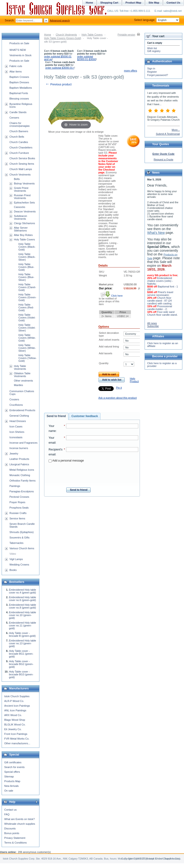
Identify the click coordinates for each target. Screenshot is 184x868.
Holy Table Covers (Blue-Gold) (26, 267)
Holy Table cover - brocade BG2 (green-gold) (21, 664)
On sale (9, 791)
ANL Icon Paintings (15, 710)
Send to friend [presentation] (56, 416)
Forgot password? (158, 75)
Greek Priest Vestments (21, 189)
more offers (131, 71)
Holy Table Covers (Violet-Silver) (27, 328)
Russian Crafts (18, 513)
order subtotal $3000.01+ (60, 68)
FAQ (7, 814)
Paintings (15, 486)
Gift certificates (13, 762)
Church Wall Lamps (21, 169)
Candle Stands (18, 112)
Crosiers (14, 399)
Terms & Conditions (15, 843)
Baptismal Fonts (19, 93)
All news (152, 323)
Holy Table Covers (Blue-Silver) (26, 277)
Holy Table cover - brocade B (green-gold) (22, 634)
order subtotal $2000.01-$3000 (87, 58)
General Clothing (19, 416)
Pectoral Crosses (19, 497)
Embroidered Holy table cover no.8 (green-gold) (23, 606)
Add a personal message (66, 461)
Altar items (16, 72)
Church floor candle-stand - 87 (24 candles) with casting (159, 301)
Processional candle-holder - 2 (160, 308)
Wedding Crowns (19, 565)
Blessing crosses (19, 99)
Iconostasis (16, 437)
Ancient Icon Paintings (17, 706)
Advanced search (60, 20)
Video (13, 554)
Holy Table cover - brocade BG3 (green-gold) (21, 674)
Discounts (10, 828)
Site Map (154, 3)
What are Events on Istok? (19, 819)
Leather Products (19, 459)
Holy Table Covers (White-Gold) (27, 338)
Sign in (151, 68)
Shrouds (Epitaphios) (22, 532)
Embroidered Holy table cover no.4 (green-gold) (23, 591)
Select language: (157, 20)
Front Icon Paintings (16, 734)
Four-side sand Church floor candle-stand (162, 313)
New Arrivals (11, 786)
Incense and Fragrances (23, 443)
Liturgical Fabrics (19, 464)
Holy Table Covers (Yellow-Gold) (27, 358)
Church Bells (17, 137)
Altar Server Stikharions (21, 229)
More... (176, 130)
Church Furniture (19, 153)
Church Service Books (22, 158)
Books (13, 570)
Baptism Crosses (19, 77)
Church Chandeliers (21, 147)
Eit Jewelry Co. (13, 729)
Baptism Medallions (21, 88)
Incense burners (19, 448)
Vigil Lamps (16, 559)
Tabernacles (16, 543)
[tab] (56, 416)
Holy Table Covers (92, 35)
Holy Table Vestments (20, 367)
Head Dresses (18, 421)
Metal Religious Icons (22, 470)
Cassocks (20, 207)
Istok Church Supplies (17, 696)
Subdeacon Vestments (21, 217)
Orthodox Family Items (23, 481)
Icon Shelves (17, 432)
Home (48, 35)
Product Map (133, 3)
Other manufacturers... (17, 743)
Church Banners (19, 131)
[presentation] (93, 474)
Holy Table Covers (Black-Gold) (27, 247)
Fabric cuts (16, 66)
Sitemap (9, 776)
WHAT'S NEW (18, 50)
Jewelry (14, 454)
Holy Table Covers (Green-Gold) (63, 38)
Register (152, 72)
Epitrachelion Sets (24, 203)
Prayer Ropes (17, 502)
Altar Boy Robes (23, 235)
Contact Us (173, 3)
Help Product (134, 380)
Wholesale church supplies (20, 824)
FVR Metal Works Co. (17, 739)
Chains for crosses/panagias (20, 124)
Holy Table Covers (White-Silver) (27, 348)
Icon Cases (16, 426)
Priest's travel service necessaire (160, 294)
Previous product (58, 84)
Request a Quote (163, 159)
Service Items (17, 518)
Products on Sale (19, 43)
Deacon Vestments (25, 211)
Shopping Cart (109, 3)
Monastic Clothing (20, 475)
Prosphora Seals (19, 508)
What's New (156, 233)
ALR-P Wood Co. (14, 701)
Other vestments (23, 381)
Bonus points (12, 833)
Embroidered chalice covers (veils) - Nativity (160, 281)
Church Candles (19, 142)
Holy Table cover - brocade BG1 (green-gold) (21, 654)
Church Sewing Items (22, 164)
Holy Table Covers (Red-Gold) (26, 307)
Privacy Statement (15, 838)
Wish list (152, 48)
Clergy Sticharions (24, 223)
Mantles (19, 385)
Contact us (10, 810)
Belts (17, 179)
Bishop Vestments (24, 183)
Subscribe (153, 326)
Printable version (126, 35)
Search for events (14, 767)
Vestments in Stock (21, 55)
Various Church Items (22, 548)
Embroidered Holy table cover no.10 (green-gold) (23, 615)
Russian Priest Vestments (22, 197)
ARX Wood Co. (13, 715)
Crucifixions (16, 405)
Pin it (119, 388)
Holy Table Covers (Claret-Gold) (27, 287)
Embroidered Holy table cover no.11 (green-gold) (23, 625)
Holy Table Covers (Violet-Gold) (27, 318)
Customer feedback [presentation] (85, 416)
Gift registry (154, 51)
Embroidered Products (22, 410)
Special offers (12, 772)
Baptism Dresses (19, 82)
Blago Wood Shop (15, 720)
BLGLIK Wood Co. (15, 725)
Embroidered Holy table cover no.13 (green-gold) (23, 643)
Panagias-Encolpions (22, 491)
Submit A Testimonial (168, 134)
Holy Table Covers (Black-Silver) (27, 257)
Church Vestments (66, 35)
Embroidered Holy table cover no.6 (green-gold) (23, 599)
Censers (14, 118)
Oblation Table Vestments (22, 375)
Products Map (12, 781)
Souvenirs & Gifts (19, 538)
